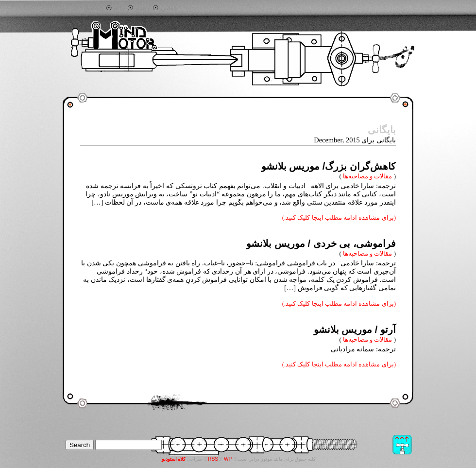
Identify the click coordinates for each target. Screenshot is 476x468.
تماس (169, 8)
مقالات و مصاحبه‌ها (367, 176)
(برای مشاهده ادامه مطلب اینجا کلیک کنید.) (339, 217)
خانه (120, 8)
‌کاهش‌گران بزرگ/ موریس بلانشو (329, 166)
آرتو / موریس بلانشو (355, 329)
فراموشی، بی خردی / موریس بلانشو (321, 243)
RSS (213, 459)
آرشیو (143, 8)
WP (228, 459)
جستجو (94, 8)
